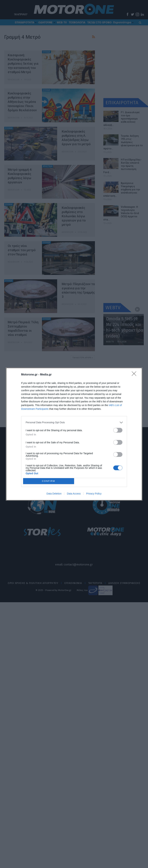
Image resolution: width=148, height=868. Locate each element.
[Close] (135, 375)
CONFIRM (49, 481)
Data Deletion (54, 494)
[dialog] (74, 434)
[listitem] (74, 422)
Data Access (74, 494)
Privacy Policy (94, 494)
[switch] (118, 430)
